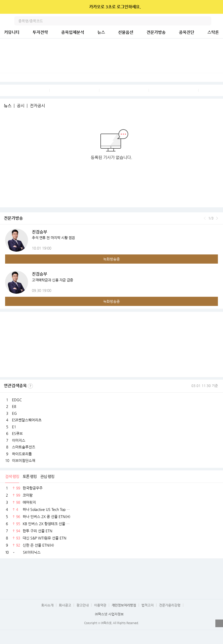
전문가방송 (156, 32)
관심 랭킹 (47, 476)
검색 (207, 21)
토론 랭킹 (30, 476)
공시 (21, 106)
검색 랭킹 (12, 476)
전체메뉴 (218, 21)
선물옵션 (126, 32)
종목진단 (187, 32)
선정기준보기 (30, 386)
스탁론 (213, 32)
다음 (217, 218)
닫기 (216, 7)
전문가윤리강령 (170, 605)
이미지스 (19, 440)
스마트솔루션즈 (24, 447)
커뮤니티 (12, 32)
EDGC (17, 400)
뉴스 (101, 32)
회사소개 (47, 605)
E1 (14, 427)
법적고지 (148, 605)
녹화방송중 (111, 259)
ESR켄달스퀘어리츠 (27, 420)
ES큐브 (17, 433)
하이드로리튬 (22, 454)
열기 (219, 623)
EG (14, 413)
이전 (205, 218)
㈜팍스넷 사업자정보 (109, 614)
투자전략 (40, 32)
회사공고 (65, 605)
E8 (14, 406)
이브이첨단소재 (24, 460)
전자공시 (37, 106)
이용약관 (100, 605)
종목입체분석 (73, 32)
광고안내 (83, 605)
